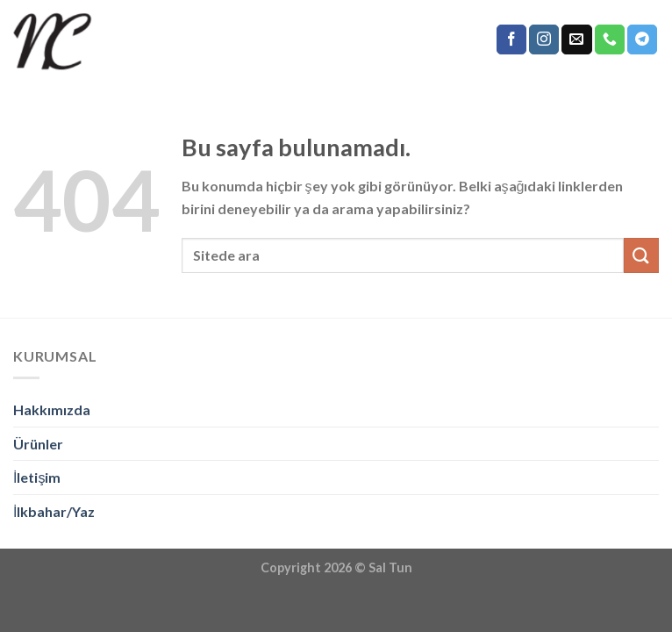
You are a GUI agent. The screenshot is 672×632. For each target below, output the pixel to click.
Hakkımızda (52, 409)
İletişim (37, 477)
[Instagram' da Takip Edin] (544, 39)
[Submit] (641, 255)
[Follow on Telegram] (642, 39)
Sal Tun (390, 567)
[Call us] (610, 39)
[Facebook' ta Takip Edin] (511, 39)
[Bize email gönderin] (576, 39)
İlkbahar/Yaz (54, 511)
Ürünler (38, 444)
